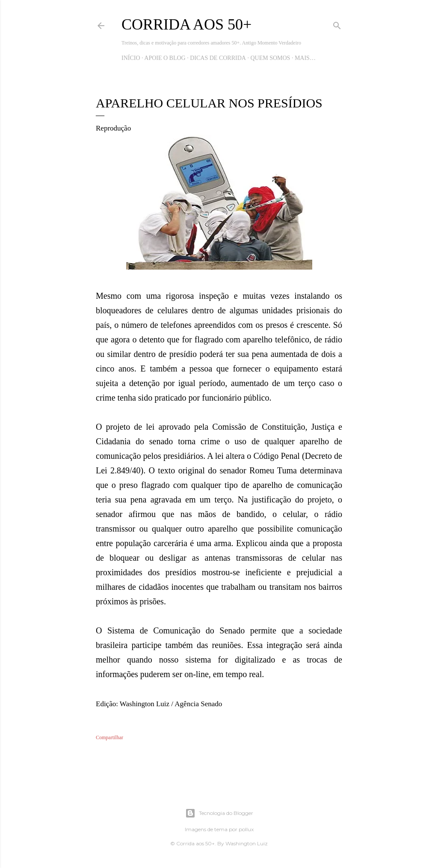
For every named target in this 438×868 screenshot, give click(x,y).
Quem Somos (270, 58)
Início (131, 58)
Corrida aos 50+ (186, 24)
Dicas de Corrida (218, 58)
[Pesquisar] (337, 24)
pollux (246, 829)
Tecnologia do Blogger (219, 813)
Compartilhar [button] (109, 737)
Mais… (305, 58)
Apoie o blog (165, 58)
